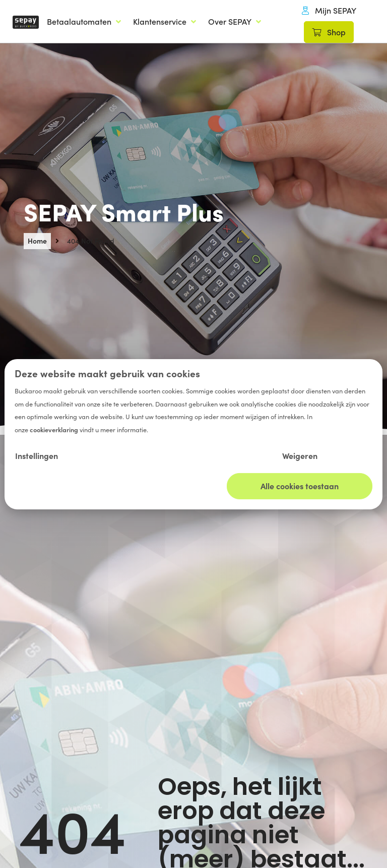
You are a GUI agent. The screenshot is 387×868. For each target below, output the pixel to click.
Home (37, 241)
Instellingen (37, 455)
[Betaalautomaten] (85, 22)
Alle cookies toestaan (300, 486)
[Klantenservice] (166, 22)
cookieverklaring (55, 429)
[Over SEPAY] (236, 22)
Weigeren (300, 455)
